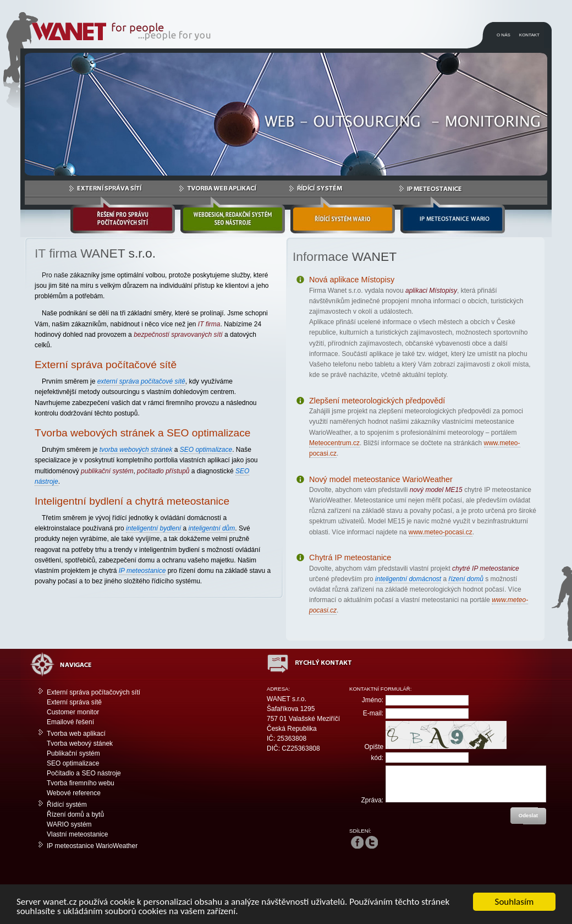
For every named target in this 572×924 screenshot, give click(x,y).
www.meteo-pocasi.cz (441, 532)
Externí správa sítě (74, 702)
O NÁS (504, 35)
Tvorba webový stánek (80, 743)
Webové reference (74, 793)
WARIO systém (69, 824)
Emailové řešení (70, 722)
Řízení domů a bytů (75, 814)
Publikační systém (73, 753)
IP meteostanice (142, 571)
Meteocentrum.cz (334, 443)
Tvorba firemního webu (81, 783)
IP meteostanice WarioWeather (92, 846)
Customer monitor (73, 712)
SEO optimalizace (73, 763)
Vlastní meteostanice (77, 834)
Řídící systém (67, 805)
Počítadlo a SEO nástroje (84, 773)
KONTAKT (529, 35)
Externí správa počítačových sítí (94, 692)
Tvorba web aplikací (76, 734)
